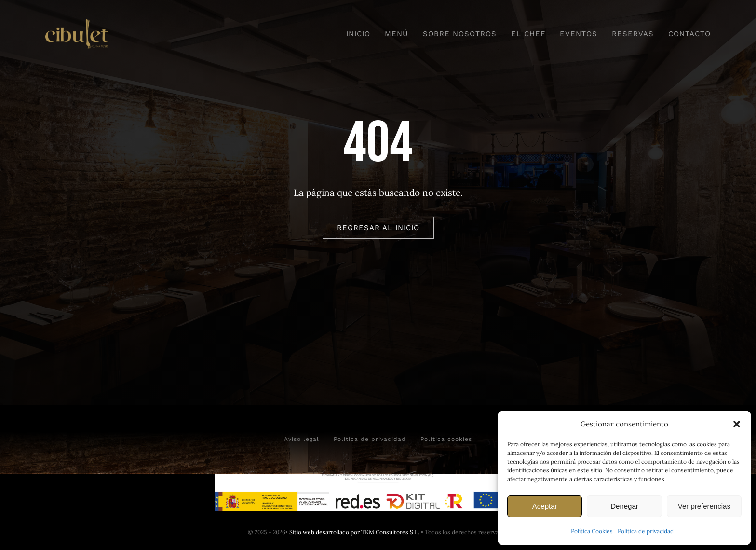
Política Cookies (592, 531)
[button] (737, 424)
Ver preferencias (704, 506)
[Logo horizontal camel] (77, 24)
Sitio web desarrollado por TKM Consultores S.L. (354, 532)
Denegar (624, 506)
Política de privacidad (646, 531)
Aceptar (545, 506)
